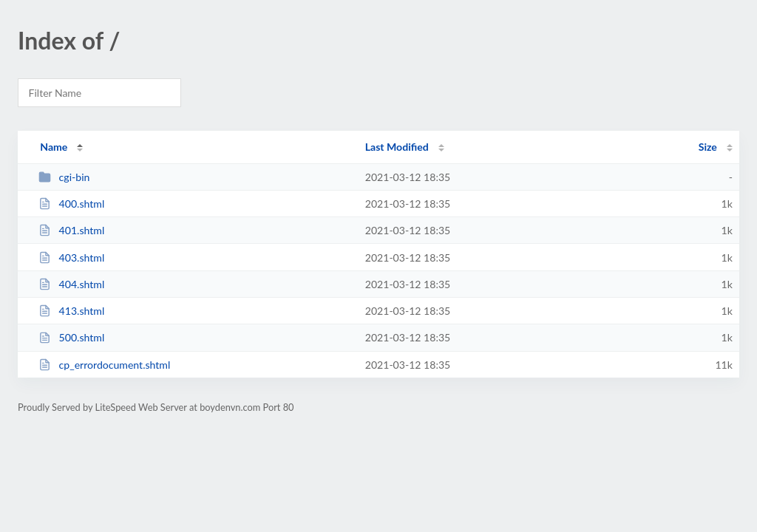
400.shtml (71, 204)
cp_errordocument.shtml (104, 365)
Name (54, 147)
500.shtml (71, 337)
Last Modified (397, 147)
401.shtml (71, 230)
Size (708, 147)
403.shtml (71, 258)
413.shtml (71, 311)
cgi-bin (64, 177)
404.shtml (71, 284)
